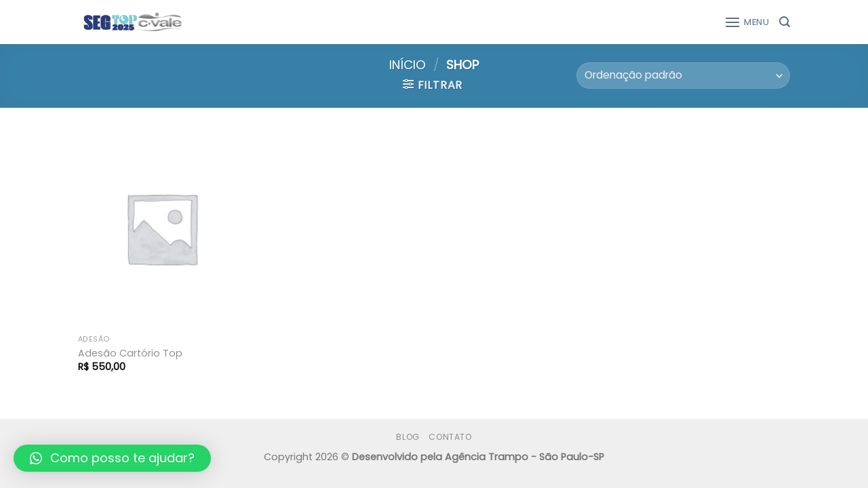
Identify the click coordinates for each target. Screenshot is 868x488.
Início (408, 65)
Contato (450, 437)
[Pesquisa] (785, 22)
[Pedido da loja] (683, 76)
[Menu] (747, 22)
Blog (408, 437)
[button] (112, 458)
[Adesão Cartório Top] (162, 228)
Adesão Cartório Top (130, 353)
